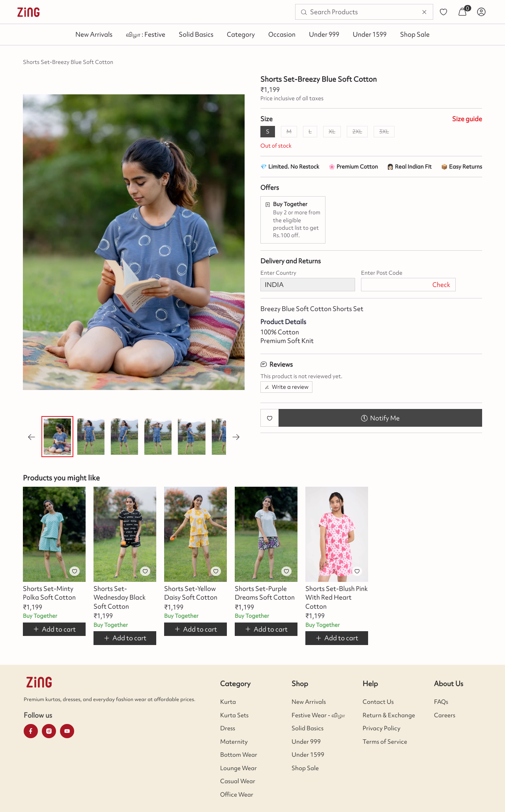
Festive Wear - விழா (318, 715)
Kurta (228, 702)
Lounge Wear (238, 768)
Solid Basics (196, 34)
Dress (228, 728)
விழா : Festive (146, 34)
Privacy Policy (382, 728)
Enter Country (278, 273)
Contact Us (378, 702)
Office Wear (237, 795)
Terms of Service (385, 742)
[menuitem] (28, 12)
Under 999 (324, 34)
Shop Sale (415, 34)
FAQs (441, 702)
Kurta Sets (234, 715)
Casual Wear (238, 781)
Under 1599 (370, 34)
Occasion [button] (282, 34)
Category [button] (241, 34)
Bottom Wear (239, 755)
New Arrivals (94, 34)
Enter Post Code (382, 273)
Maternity (234, 742)
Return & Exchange (389, 715)
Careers (445, 715)
